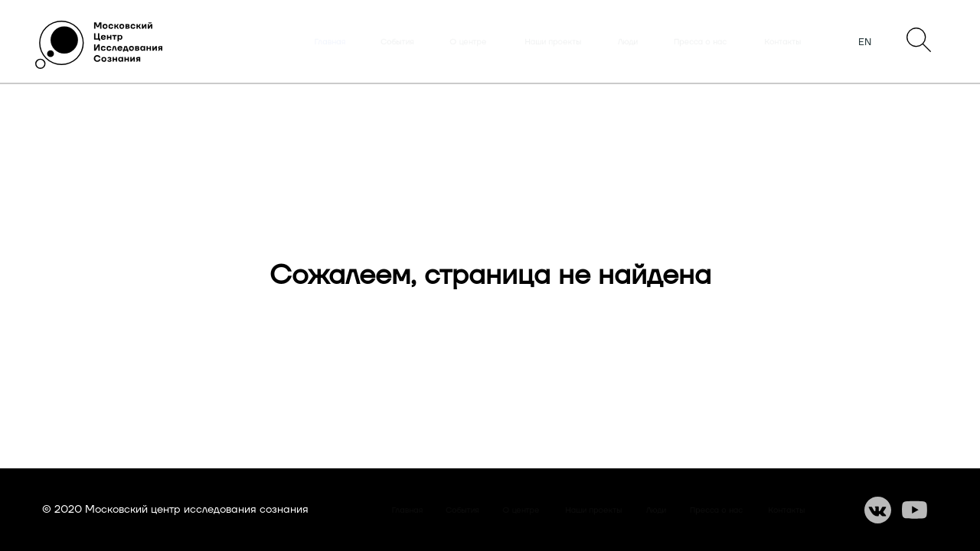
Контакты (783, 42)
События (397, 42)
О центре (468, 42)
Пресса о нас (700, 42)
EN (865, 42)
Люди (628, 42)
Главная (330, 42)
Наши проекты (553, 42)
